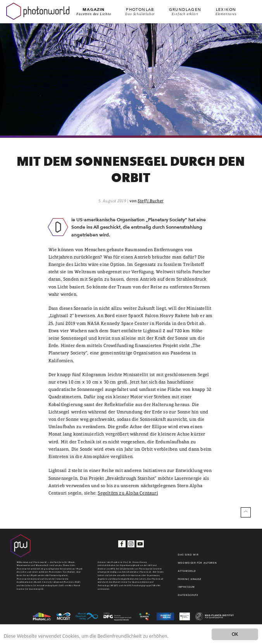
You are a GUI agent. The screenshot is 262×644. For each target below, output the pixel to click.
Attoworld (187, 571)
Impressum (186, 587)
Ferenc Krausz (190, 579)
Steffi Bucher (150, 201)
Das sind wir (188, 555)
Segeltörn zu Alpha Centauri (128, 493)
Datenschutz (188, 595)
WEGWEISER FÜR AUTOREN (197, 563)
